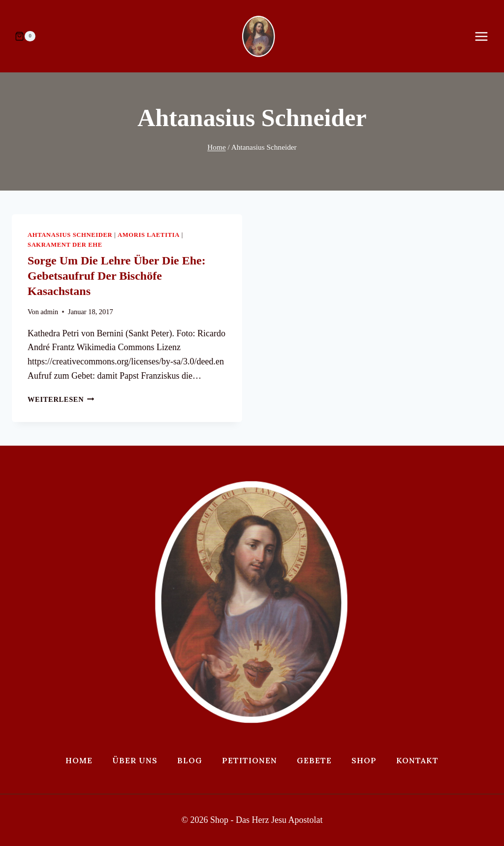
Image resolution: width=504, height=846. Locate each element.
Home (79, 760)
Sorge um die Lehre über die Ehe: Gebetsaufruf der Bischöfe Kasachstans (117, 276)
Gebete (314, 760)
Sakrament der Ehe (65, 245)
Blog (190, 760)
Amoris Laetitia (149, 235)
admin (49, 312)
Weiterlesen (61, 399)
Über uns (135, 760)
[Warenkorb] (25, 36)
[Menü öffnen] (486, 36)
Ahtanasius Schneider (70, 235)
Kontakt (417, 760)
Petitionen (250, 760)
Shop (364, 760)
